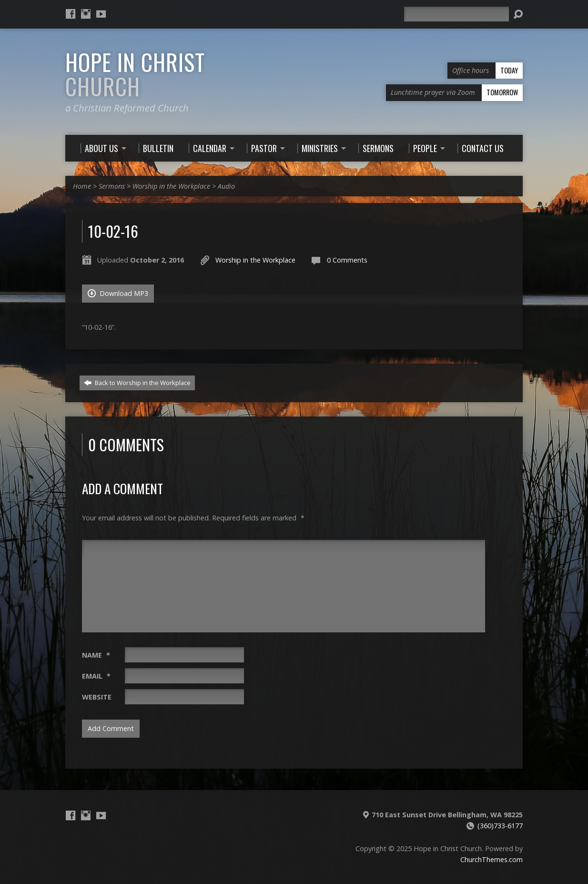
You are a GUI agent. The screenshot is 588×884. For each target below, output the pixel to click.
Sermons (112, 186)
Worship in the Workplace (171, 186)
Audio (226, 186)
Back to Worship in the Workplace (137, 383)
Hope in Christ (135, 74)
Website (97, 697)
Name (96, 655)
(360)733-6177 (500, 826)
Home (82, 186)
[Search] (456, 14)
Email (96, 676)
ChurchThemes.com (492, 859)
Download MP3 (118, 293)
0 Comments (347, 260)
